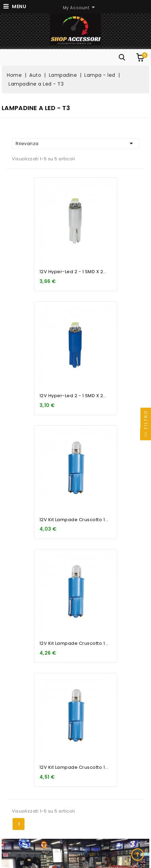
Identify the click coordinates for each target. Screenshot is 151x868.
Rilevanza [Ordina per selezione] (75, 143)
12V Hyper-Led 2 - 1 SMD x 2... (73, 272)
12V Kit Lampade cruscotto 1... (74, 520)
